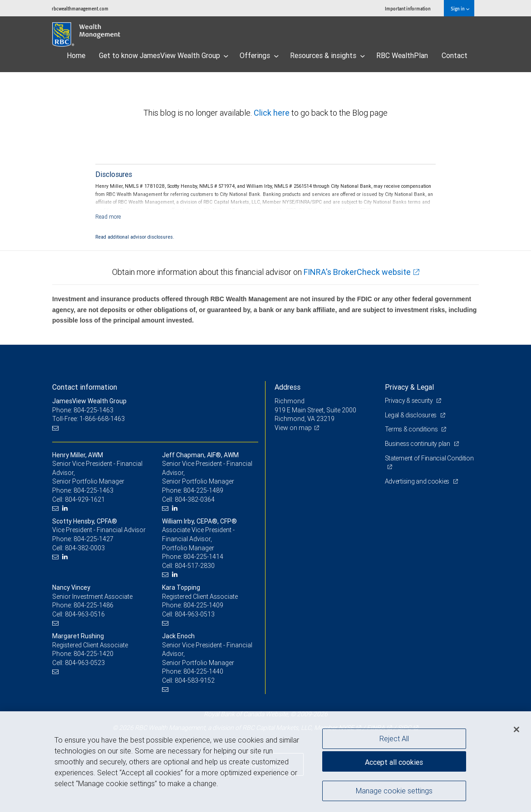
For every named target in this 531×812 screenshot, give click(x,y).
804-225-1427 (93, 539)
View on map (293, 428)
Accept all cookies (394, 762)
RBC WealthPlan (402, 55)
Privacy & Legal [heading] (409, 387)
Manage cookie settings (394, 791)
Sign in (460, 8)
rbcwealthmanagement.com (80, 8)
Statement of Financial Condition (429, 458)
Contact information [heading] (85, 387)
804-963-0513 (195, 614)
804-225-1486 (93, 605)
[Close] (516, 729)
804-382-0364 (195, 499)
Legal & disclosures (411, 415)
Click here (273, 113)
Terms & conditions (412, 429)
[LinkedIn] (66, 508)
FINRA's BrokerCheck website (357, 272)
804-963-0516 (85, 614)
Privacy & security (410, 401)
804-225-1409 (203, 605)
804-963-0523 (85, 663)
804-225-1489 (203, 490)
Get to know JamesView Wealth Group (164, 55)
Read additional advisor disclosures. (135, 237)
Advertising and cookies (418, 481)
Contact (455, 55)
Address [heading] (288, 387)
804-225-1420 (93, 654)
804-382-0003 (85, 548)
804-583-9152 (195, 680)
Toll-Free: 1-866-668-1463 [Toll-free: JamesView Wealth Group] (88, 419)
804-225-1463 (93, 490)
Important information (408, 8)
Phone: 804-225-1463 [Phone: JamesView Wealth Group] (83, 410)
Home (76, 55)
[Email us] (57, 428)
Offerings (259, 55)
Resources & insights (327, 55)
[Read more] (108, 217)
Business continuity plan (418, 444)
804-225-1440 (203, 671)
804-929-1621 (85, 499)
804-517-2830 (195, 566)
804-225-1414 (203, 557)
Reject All (394, 739)
